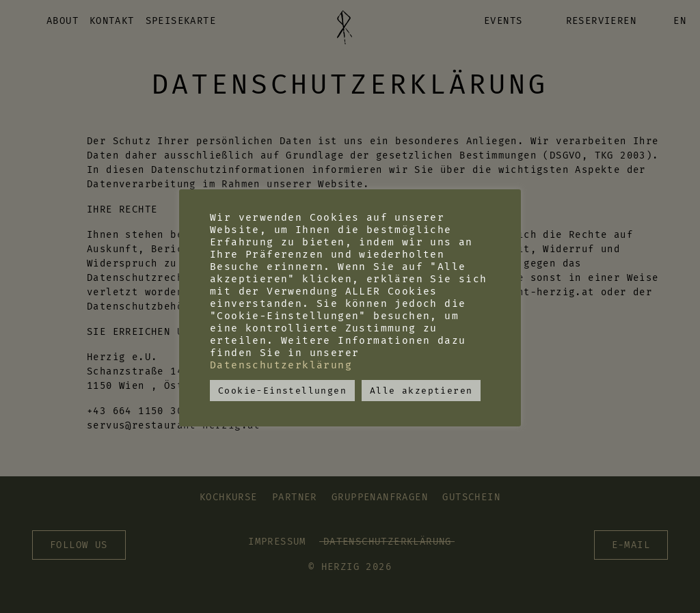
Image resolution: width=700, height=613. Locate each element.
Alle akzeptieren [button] (421, 391)
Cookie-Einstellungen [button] (282, 391)
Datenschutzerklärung (281, 365)
